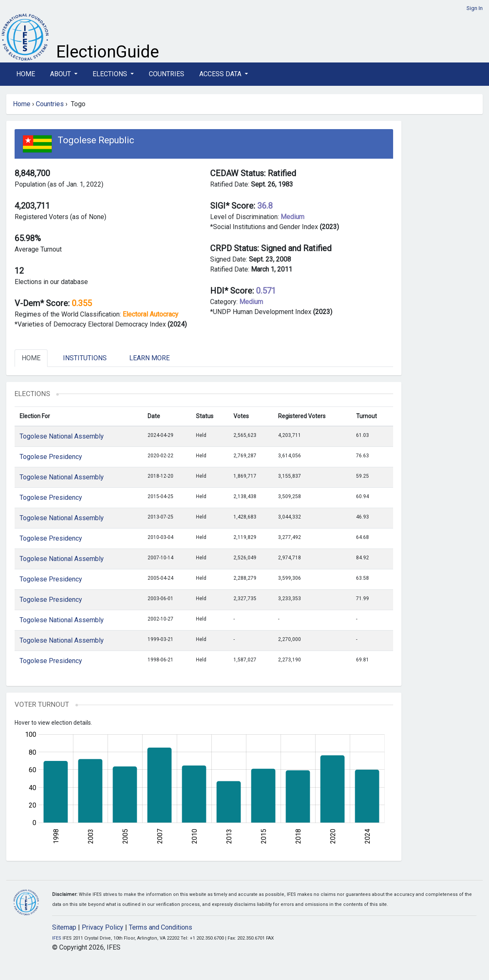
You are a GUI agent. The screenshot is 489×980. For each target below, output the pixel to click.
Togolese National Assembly (62, 436)
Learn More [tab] (149, 358)
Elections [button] (111, 74)
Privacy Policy (103, 927)
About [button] (61, 74)
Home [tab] (31, 358)
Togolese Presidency (51, 457)
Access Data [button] (221, 74)
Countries (167, 74)
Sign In (475, 8)
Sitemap (64, 927)
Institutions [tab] (85, 358)
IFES (57, 938)
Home (26, 74)
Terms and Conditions (160, 927)
